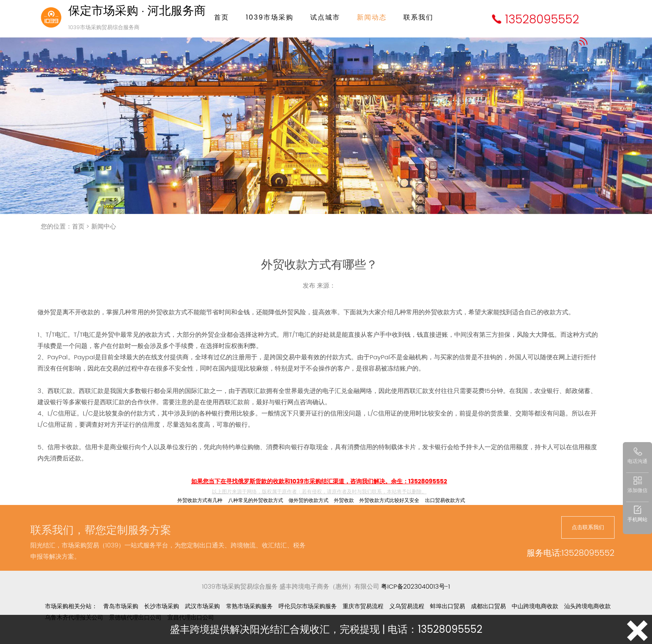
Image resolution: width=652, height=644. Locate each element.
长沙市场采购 (162, 606)
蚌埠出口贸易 (448, 606)
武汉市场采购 (202, 606)
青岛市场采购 (121, 606)
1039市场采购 (270, 17)
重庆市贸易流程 (363, 606)
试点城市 (325, 17)
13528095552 (542, 19)
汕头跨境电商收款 (587, 606)
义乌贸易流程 (407, 606)
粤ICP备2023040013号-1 (416, 586)
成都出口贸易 (488, 606)
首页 (221, 17)
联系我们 (418, 17)
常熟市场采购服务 (249, 606)
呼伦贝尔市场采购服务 (308, 606)
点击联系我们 (588, 527)
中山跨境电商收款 (535, 606)
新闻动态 (372, 17)
